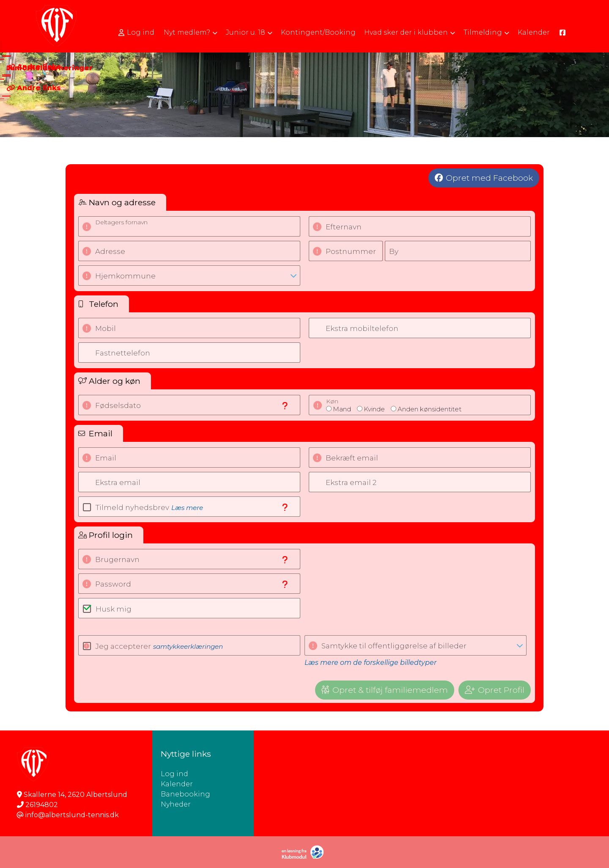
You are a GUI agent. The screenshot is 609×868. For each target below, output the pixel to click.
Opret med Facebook (489, 178)
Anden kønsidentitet (429, 409)
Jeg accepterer (159, 646)
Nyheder (176, 804)
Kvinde (374, 409)
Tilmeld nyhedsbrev (149, 507)
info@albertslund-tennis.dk (72, 815)
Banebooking (185, 794)
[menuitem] (137, 32)
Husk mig (114, 609)
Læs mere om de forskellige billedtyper (370, 663)
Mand (342, 409)
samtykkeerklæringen (188, 646)
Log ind (136, 33)
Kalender (177, 784)
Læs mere (187, 508)
